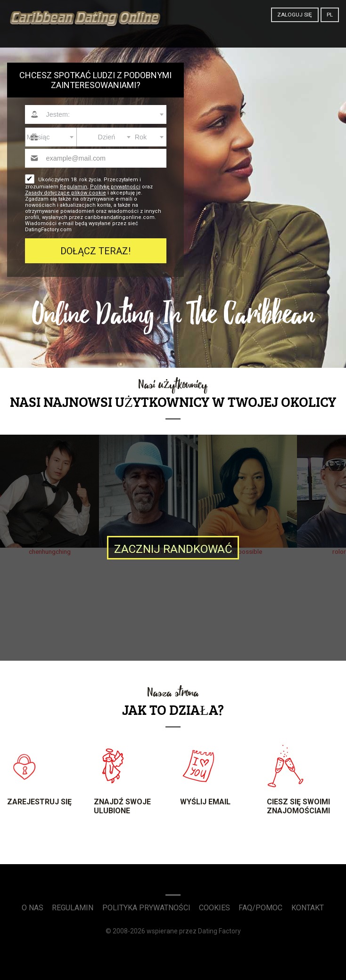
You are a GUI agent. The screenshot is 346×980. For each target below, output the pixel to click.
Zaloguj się (295, 15)
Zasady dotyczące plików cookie (66, 193)
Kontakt (308, 908)
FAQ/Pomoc (260, 908)
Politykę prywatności (115, 187)
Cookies (214, 908)
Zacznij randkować (173, 549)
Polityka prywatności (146, 908)
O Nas (33, 908)
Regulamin (74, 187)
